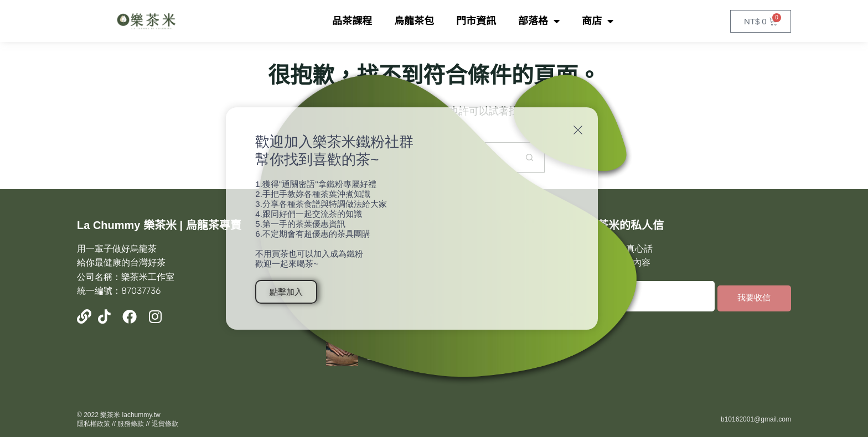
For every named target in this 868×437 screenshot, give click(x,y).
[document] (434, 218)
